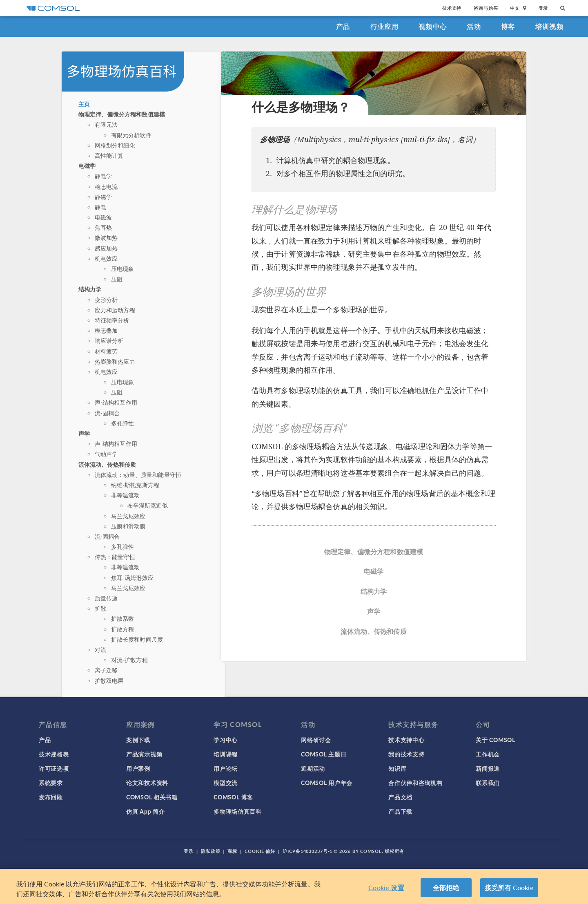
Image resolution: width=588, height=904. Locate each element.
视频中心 (433, 26)
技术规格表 (54, 754)
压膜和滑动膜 (128, 526)
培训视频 (549, 26)
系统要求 (51, 783)
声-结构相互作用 (116, 402)
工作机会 (488, 754)
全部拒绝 (446, 887)
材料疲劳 (106, 351)
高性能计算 (109, 155)
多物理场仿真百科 (238, 811)
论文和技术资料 (147, 783)
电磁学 (87, 166)
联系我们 (488, 783)
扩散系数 (123, 618)
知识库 (397, 768)
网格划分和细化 (115, 145)
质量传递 (106, 598)
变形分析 (106, 300)
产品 (343, 26)
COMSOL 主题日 (324, 754)
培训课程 (226, 754)
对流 (100, 649)
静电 (100, 207)
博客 (508, 26)
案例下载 (138, 740)
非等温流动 (126, 495)
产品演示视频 (144, 754)
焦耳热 (103, 227)
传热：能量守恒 (115, 557)
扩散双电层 (109, 680)
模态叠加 (106, 330)
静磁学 (103, 197)
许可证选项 (54, 768)
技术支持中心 (406, 740)
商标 (232, 851)
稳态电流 (106, 186)
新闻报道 (488, 768)
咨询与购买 (486, 8)
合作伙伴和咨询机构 (415, 783)
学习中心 (226, 740)
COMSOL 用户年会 (327, 783)
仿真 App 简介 (145, 811)
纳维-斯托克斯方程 (135, 485)
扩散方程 (123, 629)
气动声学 (106, 454)
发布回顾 (51, 797)
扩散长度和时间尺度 (137, 639)
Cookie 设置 (386, 887)
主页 (84, 104)
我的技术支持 (406, 754)
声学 (84, 433)
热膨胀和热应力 (115, 361)
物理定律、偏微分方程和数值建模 (122, 114)
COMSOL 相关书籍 (152, 797)
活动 (474, 26)
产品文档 (400, 797)
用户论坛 (226, 768)
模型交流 (226, 783)
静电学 (103, 176)
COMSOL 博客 (233, 797)
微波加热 (106, 237)
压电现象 (123, 269)
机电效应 (106, 258)
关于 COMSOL (495, 740)
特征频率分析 (112, 320)
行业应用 (384, 26)
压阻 (117, 279)
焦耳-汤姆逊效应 (132, 577)
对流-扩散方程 (129, 660)
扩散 (100, 608)
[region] (294, 886)
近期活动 (313, 768)
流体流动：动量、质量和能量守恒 (138, 474)
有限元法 (106, 124)
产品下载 (400, 811)
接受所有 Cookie (509, 887)
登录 (543, 8)
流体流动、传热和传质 (107, 464)
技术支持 (452, 8)
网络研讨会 (316, 740)
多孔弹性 (123, 423)
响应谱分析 (109, 340)
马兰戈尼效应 (128, 516)
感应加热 (106, 248)
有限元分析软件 (131, 135)
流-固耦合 (107, 413)
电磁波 (103, 217)
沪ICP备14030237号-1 (307, 851)
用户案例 (138, 768)
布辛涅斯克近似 (148, 505)
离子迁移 (106, 670)
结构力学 (90, 289)
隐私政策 (211, 851)
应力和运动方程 (115, 310)
